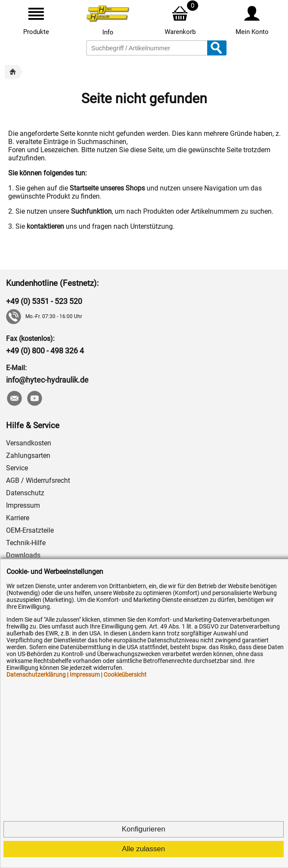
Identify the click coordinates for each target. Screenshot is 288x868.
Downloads (23, 555)
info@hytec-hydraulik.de (47, 380)
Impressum (23, 505)
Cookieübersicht (125, 675)
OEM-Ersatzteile (30, 530)
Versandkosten (29, 443)
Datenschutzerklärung (36, 675)
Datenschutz (25, 493)
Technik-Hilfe (26, 543)
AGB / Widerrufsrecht (38, 480)
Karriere (18, 518)
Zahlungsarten (28, 455)
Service (17, 468)
